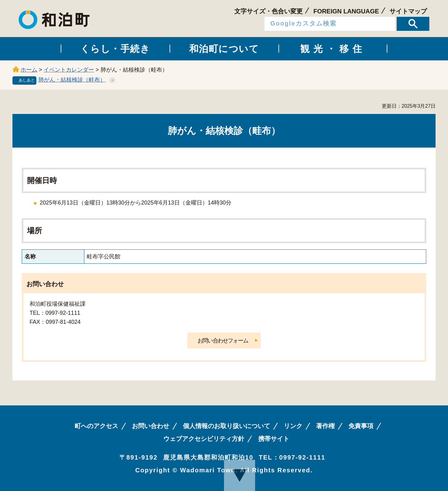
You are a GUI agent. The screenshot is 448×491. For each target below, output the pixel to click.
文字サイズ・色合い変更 (268, 11)
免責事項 (361, 426)
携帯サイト (274, 439)
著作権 (325, 426)
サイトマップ (408, 11)
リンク (293, 426)
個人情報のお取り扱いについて (226, 426)
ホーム (29, 70)
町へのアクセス (96, 426)
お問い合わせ (151, 426)
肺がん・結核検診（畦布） (72, 80)
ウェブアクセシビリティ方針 (204, 439)
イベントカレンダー (69, 70)
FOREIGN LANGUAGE (346, 11)
